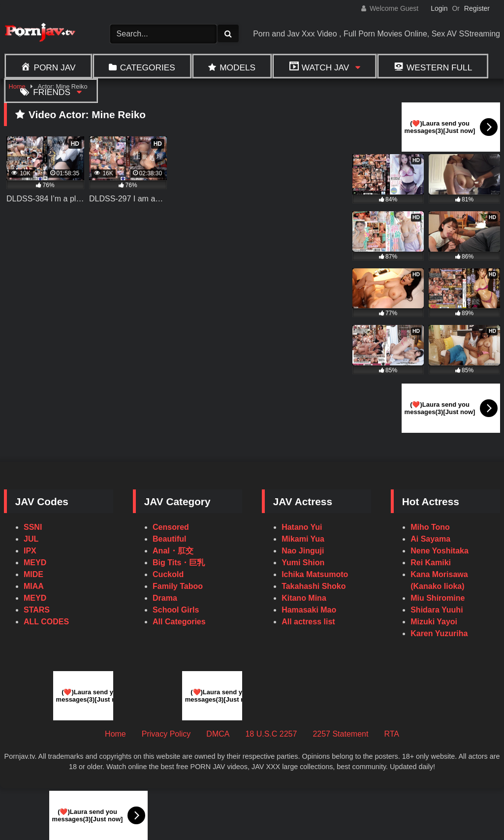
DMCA (218, 734)
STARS (37, 610)
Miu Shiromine (438, 598)
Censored (171, 527)
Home (115, 734)
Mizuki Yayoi (434, 622)
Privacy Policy (166, 734)
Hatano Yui (302, 527)
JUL (31, 539)
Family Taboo (178, 586)
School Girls (176, 610)
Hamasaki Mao (309, 610)
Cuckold (168, 574)
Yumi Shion (303, 563)
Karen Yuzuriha (439, 633)
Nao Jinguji (303, 551)
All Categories (179, 622)
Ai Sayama (430, 539)
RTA (392, 734)
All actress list (308, 622)
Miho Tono (430, 527)
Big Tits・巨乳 (179, 563)
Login (439, 8)
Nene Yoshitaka (440, 551)
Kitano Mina (304, 598)
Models (237, 67)
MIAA (34, 586)
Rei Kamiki (431, 563)
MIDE (33, 574)
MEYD (35, 563)
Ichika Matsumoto (315, 574)
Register (477, 8)
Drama (165, 598)
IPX (30, 551)
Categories (148, 67)
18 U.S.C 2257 (271, 734)
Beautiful (169, 539)
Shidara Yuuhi (437, 610)
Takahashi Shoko (314, 586)
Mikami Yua (303, 539)
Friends (52, 92)
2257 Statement (340, 734)
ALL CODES (46, 622)
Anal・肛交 (173, 551)
